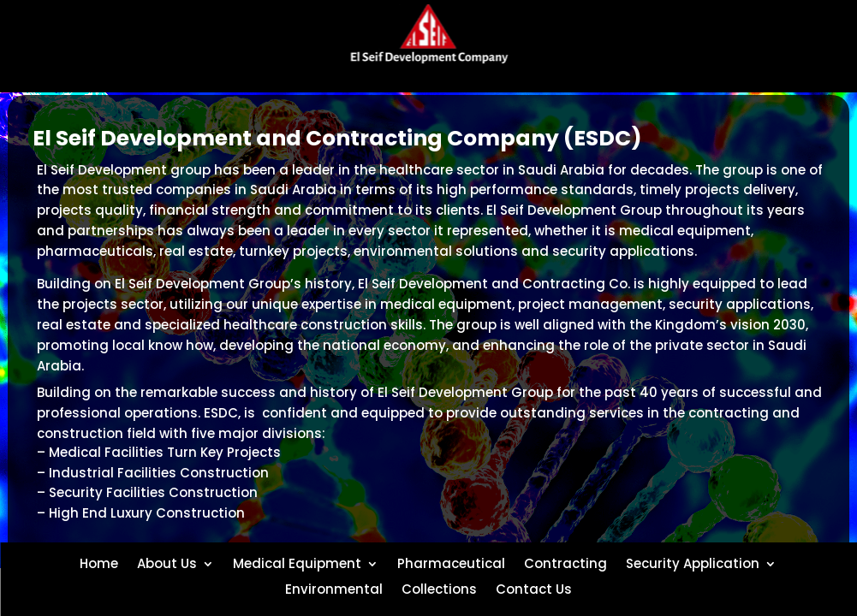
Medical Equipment (297, 562)
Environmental (334, 588)
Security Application (693, 562)
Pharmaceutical (451, 562)
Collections (439, 588)
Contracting (565, 562)
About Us (167, 562)
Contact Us (534, 588)
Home (99, 562)
